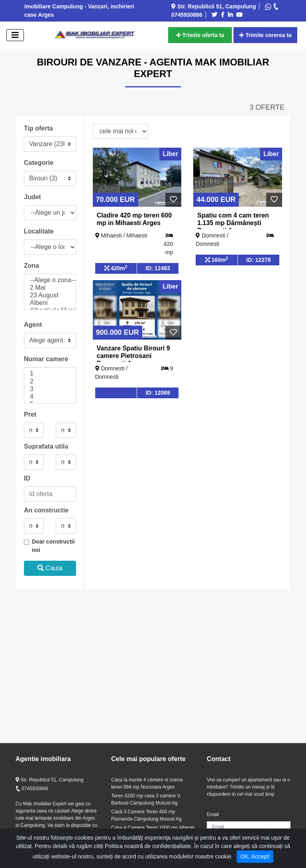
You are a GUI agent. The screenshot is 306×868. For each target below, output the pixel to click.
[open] (15, 35)
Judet (32, 197)
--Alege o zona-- (50, 280)
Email (213, 815)
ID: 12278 (258, 260)
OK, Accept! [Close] (255, 856)
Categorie (39, 163)
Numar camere (46, 359)
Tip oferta (38, 128)
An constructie (46, 510)
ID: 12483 (158, 268)
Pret (30, 414)
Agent (33, 325)
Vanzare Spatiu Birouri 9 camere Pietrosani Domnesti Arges (133, 356)
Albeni (50, 303)
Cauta (50, 568)
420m (116, 268)
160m (217, 259)
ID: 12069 (158, 393)
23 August (50, 296)
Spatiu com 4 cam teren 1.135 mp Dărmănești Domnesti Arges (233, 223)
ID (27, 478)
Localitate (39, 231)
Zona (31, 266)
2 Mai (50, 288)
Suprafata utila (46, 446)
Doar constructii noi (53, 546)
